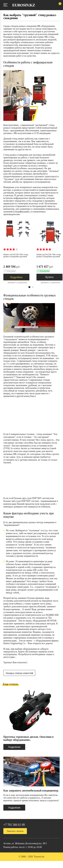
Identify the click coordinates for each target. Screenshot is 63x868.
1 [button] (29, 287)
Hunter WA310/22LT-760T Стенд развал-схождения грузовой (16, 255)
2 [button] (33, 287)
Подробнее (16, 277)
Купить (49, 277)
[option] (21, 254)
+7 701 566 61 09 (14, 825)
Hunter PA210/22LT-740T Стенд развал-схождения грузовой (49, 255)
